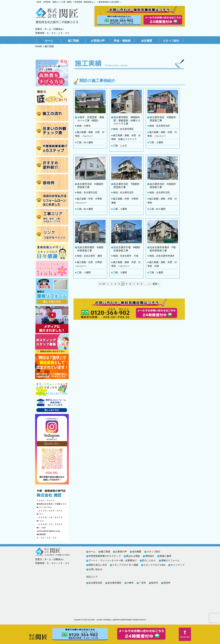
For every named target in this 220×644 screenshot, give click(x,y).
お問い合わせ (95, 569)
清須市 (167, 583)
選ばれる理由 (133, 556)
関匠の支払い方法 (98, 565)
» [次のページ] (149, 284)
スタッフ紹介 (171, 41)
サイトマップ (178, 565)
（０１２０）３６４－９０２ (50, 511)
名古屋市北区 (95, 583)
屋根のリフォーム (170, 560)
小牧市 (130, 583)
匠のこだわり (149, 560)
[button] (185, 634)
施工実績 (73, 41)
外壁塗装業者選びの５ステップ (105, 556)
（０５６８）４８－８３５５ (50, 517)
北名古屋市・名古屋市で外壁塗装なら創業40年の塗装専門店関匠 (109, 620)
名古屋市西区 (115, 583)
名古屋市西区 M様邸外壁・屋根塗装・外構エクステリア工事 (127, 120)
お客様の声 (98, 41)
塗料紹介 (150, 556)
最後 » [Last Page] (156, 284)
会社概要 (147, 41)
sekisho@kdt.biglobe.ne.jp (48, 531)
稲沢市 (155, 583)
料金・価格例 (122, 41)
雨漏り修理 (165, 556)
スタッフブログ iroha (154, 565)
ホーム (49, 41)
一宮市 (142, 583)
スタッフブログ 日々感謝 (125, 565)
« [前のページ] (108, 284)
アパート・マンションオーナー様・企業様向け (113, 560)
